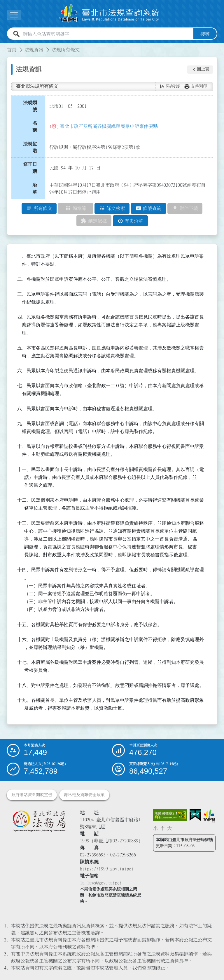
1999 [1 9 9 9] (85, 841)
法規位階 (30, 147)
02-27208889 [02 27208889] (125, 841)
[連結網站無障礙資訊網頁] (170, 815)
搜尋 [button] (205, 34)
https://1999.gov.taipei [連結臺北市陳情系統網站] (107, 869)
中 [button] (162, 829)
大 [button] (169, 829)
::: (3, 46)
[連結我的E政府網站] (195, 815)
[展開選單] (14, 15)
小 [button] (155, 829)
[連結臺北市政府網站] (209, 816)
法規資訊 (34, 50)
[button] (200, 70)
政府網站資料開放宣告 (32, 795)
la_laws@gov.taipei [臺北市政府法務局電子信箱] (101, 883)
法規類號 (30, 106)
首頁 (12, 50)
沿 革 (36, 189)
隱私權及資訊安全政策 (84, 795)
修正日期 (30, 168)
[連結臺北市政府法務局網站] (39, 821)
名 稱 (36, 127)
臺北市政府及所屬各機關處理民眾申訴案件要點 (109, 126)
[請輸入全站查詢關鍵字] (107, 34)
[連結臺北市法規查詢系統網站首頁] (110, 14)
